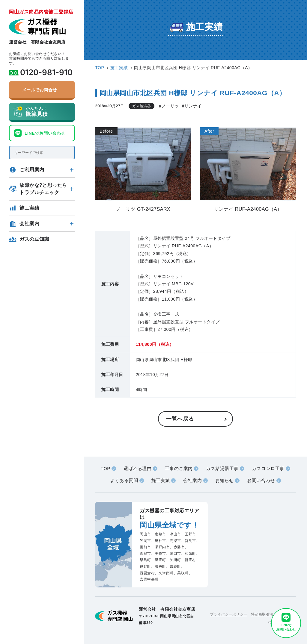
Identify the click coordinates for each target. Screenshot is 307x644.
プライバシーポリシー (229, 614)
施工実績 (29, 208)
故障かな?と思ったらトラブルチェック (43, 189)
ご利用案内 (32, 170)
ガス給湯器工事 (222, 468)
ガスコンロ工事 (268, 468)
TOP (106, 468)
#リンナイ (192, 106)
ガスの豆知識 (34, 239)
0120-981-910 (46, 72)
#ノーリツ (169, 106)
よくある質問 (124, 480)
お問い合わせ (261, 480)
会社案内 (29, 223)
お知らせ (225, 480)
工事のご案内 (179, 468)
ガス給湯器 (142, 106)
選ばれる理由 (137, 468)
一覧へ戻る (180, 419)
